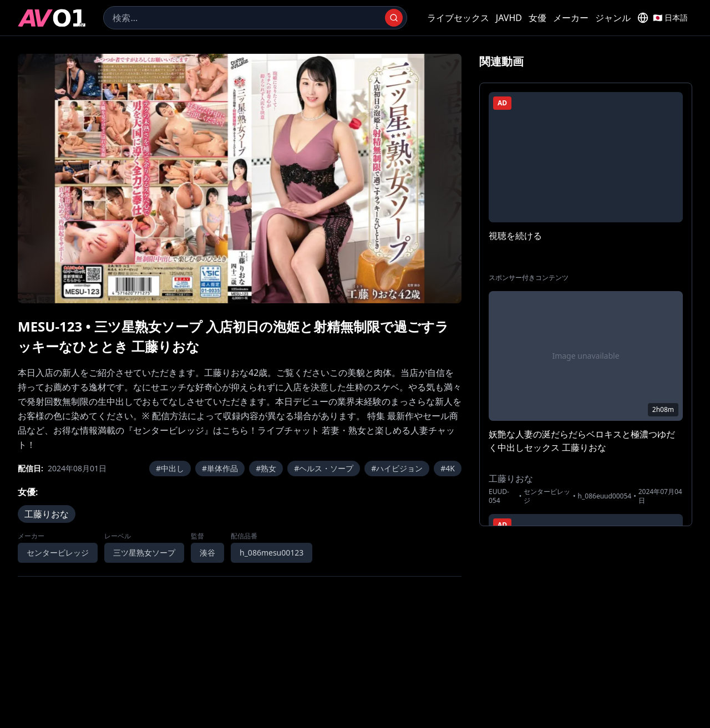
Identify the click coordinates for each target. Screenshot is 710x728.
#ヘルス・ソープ (324, 468)
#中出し (170, 468)
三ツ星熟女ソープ (144, 553)
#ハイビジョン (397, 468)
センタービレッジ (58, 553)
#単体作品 (220, 468)
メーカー (571, 18)
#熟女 (266, 468)
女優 (537, 18)
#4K (448, 468)
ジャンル (613, 18)
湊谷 (207, 553)
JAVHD (509, 18)
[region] (240, 179)
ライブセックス (458, 18)
